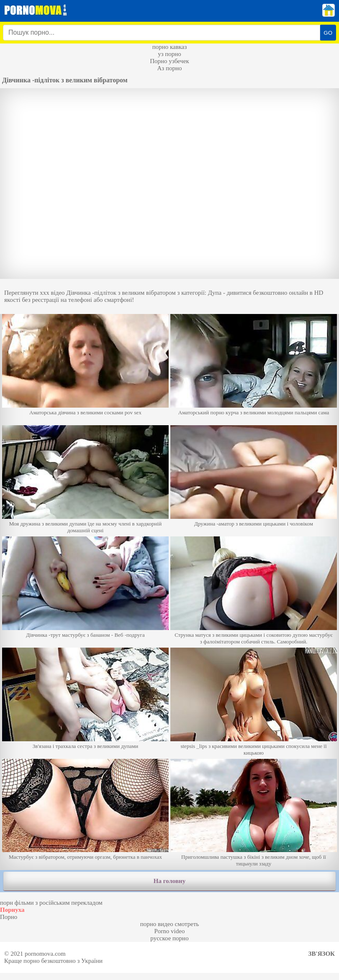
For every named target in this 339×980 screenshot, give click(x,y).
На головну (169, 881)
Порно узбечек (169, 61)
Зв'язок (322, 954)
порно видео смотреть (170, 924)
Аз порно (169, 68)
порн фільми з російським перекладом (51, 903)
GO (328, 33)
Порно (9, 917)
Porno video (170, 931)
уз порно (169, 54)
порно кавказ (170, 47)
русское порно (169, 938)
